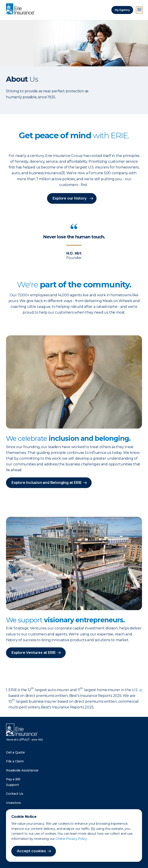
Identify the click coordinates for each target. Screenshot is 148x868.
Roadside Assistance (22, 770)
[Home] (21, 9)
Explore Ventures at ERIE (34, 653)
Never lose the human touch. (74, 237)
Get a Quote (15, 752)
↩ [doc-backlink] (141, 690)
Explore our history (69, 198)
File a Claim (15, 761)
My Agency (122, 10)
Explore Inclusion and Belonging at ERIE (47, 483)
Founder (74, 258)
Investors (13, 803)
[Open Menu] (139, 10)
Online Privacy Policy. (72, 839)
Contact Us (15, 794)
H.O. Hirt (74, 253)
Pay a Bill (13, 779)
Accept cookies (31, 851)
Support (12, 785)
